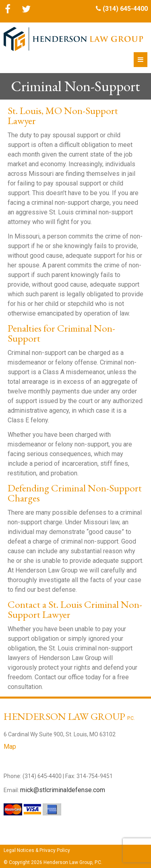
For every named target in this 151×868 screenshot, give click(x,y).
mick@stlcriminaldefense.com (63, 790)
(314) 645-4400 (125, 9)
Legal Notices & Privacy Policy (37, 850)
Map (10, 747)
